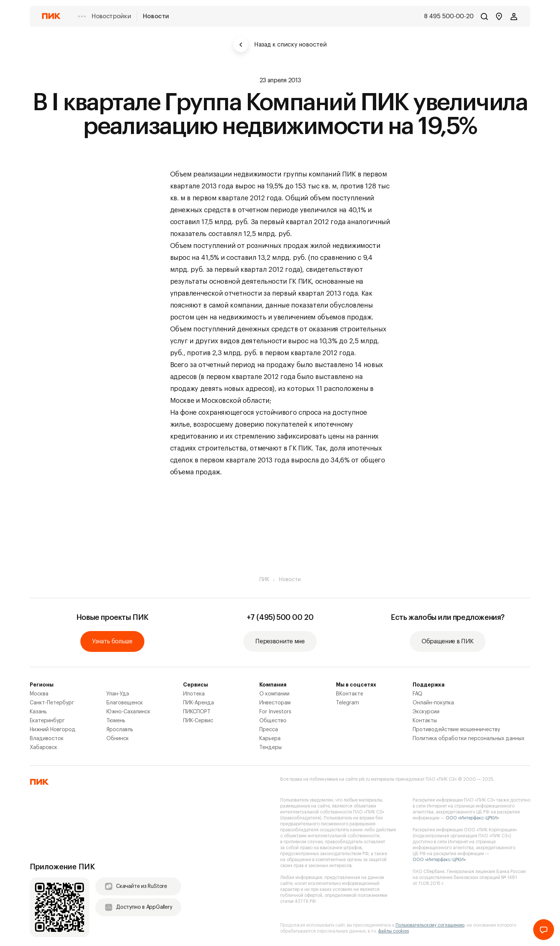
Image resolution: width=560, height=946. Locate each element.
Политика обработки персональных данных (468, 739)
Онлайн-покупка (433, 703)
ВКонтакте (350, 694)
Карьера (270, 739)
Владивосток (47, 739)
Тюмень (116, 721)
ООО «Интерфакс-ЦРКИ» (472, 818)
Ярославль (120, 730)
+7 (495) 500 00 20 (280, 618)
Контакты (425, 721)
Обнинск (118, 739)
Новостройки (111, 16)
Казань (38, 712)
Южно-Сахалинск (128, 712)
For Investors (275, 712)
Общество (273, 721)
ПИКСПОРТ (197, 712)
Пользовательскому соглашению (430, 925)
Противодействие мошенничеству (456, 730)
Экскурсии (426, 712)
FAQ (417, 694)
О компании (274, 694)
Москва (39, 694)
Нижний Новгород (53, 730)
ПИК (264, 580)
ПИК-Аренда (199, 703)
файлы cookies (393, 931)
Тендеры (271, 748)
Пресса (269, 730)
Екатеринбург (47, 721)
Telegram (348, 703)
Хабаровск (44, 748)
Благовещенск (125, 703)
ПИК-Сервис (198, 721)
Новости (156, 16)
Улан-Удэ (118, 694)
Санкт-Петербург (52, 703)
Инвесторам (275, 703)
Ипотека (194, 694)
